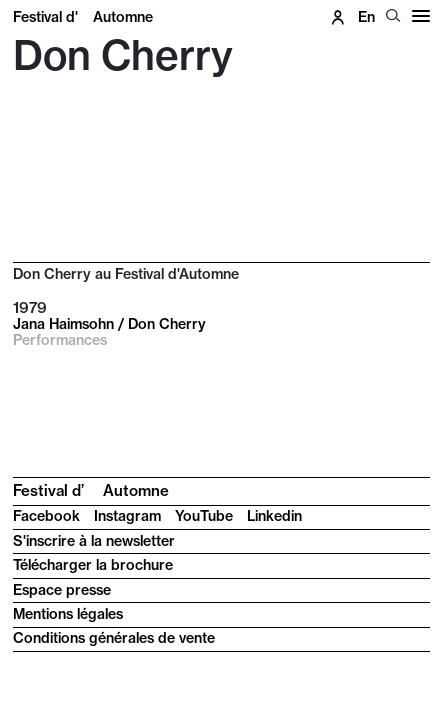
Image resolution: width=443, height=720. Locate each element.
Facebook (46, 516)
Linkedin (274, 516)
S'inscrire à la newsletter (94, 541)
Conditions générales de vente (114, 638)
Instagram (127, 516)
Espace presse (62, 590)
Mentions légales (68, 614)
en (366, 17)
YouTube (204, 516)
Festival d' (83, 17)
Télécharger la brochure (93, 565)
